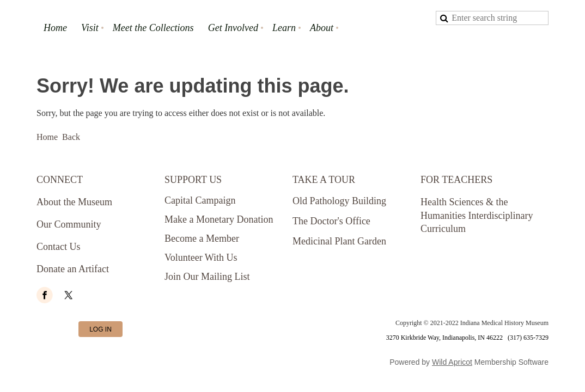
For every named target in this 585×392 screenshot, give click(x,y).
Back (71, 137)
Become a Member (202, 238)
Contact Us (59, 247)
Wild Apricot (452, 362)
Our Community (69, 224)
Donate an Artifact (73, 269)
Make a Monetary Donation (219, 219)
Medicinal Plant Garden (339, 241)
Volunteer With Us (201, 258)
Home (47, 137)
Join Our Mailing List (207, 277)
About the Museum (74, 202)
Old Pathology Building (339, 201)
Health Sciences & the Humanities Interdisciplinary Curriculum (477, 216)
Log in (100, 329)
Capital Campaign (200, 200)
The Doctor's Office (331, 221)
